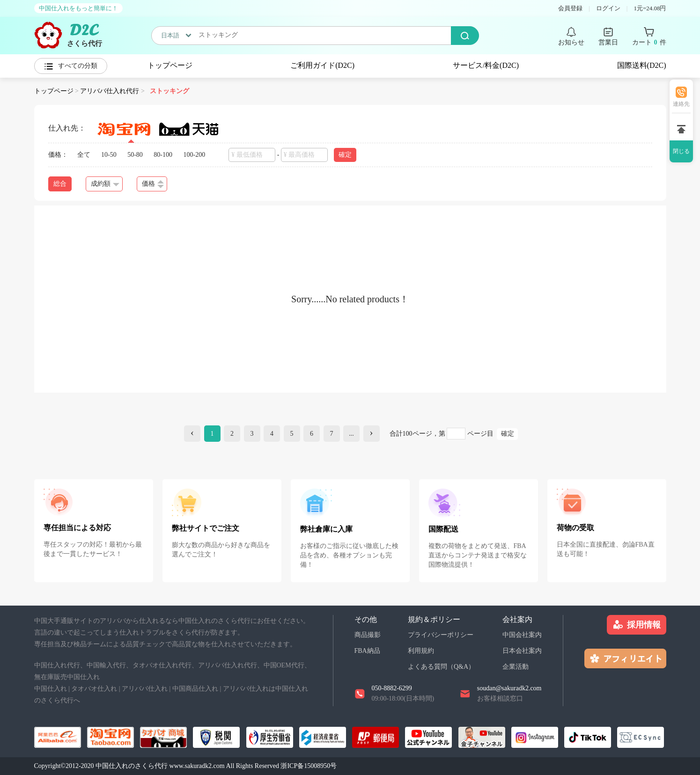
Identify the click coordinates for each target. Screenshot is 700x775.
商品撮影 (368, 635)
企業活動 (516, 667)
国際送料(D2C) (642, 65)
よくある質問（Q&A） (441, 667)
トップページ (170, 65)
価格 (153, 184)
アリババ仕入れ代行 (110, 91)
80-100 (163, 155)
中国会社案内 (522, 635)
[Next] (372, 434)
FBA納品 (367, 651)
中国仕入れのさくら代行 (132, 766)
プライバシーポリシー (441, 635)
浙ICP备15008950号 (309, 766)
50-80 (135, 155)
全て (84, 155)
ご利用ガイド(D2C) (322, 65)
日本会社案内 (522, 651)
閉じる (681, 151)
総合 (60, 184)
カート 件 (649, 43)
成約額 (105, 184)
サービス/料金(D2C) (486, 65)
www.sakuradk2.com (197, 766)
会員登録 (570, 8)
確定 (345, 155)
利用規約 (421, 651)
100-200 (195, 155)
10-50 (109, 155)
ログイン (608, 8)
